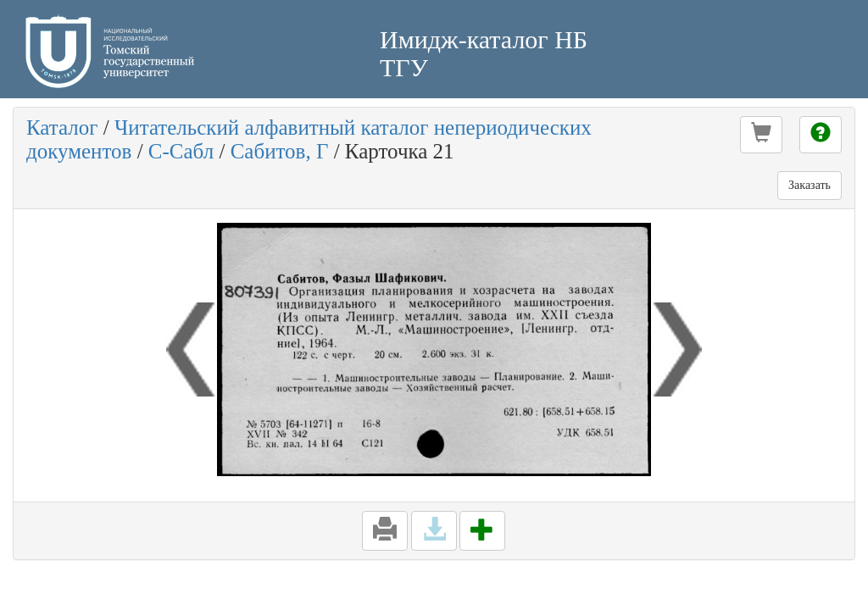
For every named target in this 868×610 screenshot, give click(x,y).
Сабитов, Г (280, 151)
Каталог (62, 128)
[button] (761, 135)
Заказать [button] (810, 185)
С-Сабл (181, 151)
